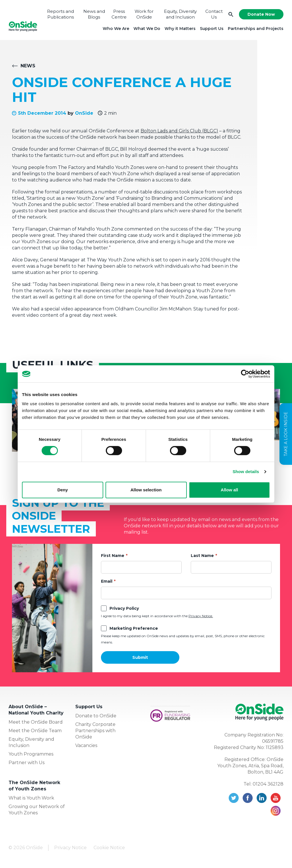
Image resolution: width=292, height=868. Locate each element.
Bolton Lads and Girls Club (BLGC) (179, 131)
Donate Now (261, 14)
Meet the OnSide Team (35, 731)
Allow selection (146, 490)
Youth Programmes (31, 754)
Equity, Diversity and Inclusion (180, 14)
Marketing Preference (134, 628)
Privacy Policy (124, 608)
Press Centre (119, 14)
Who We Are (116, 29)
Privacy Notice (70, 848)
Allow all (229, 490)
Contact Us (214, 14)
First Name (113, 556)
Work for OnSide (144, 14)
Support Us (212, 29)
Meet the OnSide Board (36, 722)
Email (107, 581)
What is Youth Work (31, 798)
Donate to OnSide (96, 716)
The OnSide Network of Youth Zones (34, 786)
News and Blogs (94, 14)
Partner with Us (27, 763)
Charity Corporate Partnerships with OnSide (95, 731)
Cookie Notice (109, 848)
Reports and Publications (60, 14)
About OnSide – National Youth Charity (36, 710)
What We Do (147, 29)
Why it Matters (180, 29)
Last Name (202, 556)
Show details (246, 472)
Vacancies (86, 745)
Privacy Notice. (201, 616)
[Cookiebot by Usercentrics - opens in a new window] (245, 374)
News (28, 66)
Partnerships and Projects (256, 29)
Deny (63, 490)
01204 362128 (268, 784)
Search (231, 14)
